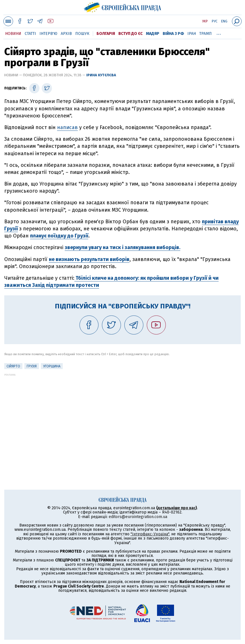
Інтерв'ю (48, 34)
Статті (30, 34)
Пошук (82, 34)
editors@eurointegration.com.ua (138, 517)
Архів (66, 34)
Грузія (32, 366)
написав (67, 127)
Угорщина (52, 366)
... (219, 33)
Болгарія (106, 34)
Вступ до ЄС (130, 34)
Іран (192, 34)
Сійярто (13, 366)
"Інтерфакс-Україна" (150, 534)
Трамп (206, 34)
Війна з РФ (173, 34)
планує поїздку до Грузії (59, 236)
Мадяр (153, 34)
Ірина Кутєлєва (101, 75)
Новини (13, 34)
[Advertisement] (122, 416)
